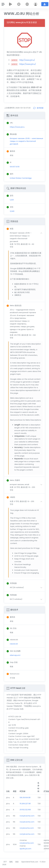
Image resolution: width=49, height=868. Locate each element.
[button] (27, 240)
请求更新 (38, 108)
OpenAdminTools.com (30, 862)
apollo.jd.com (25, 849)
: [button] (10, 229)
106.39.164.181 (25, 798)
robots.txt (14, 644)
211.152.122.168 (25, 810)
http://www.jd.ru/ (27, 60)
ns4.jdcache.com (27, 816)
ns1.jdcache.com (27, 828)
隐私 (11, 862)
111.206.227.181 (25, 804)
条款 (17, 862)
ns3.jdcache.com (27, 834)
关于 (5, 862)
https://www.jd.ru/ (28, 64)
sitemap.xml (15, 655)
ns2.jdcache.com (27, 822)
